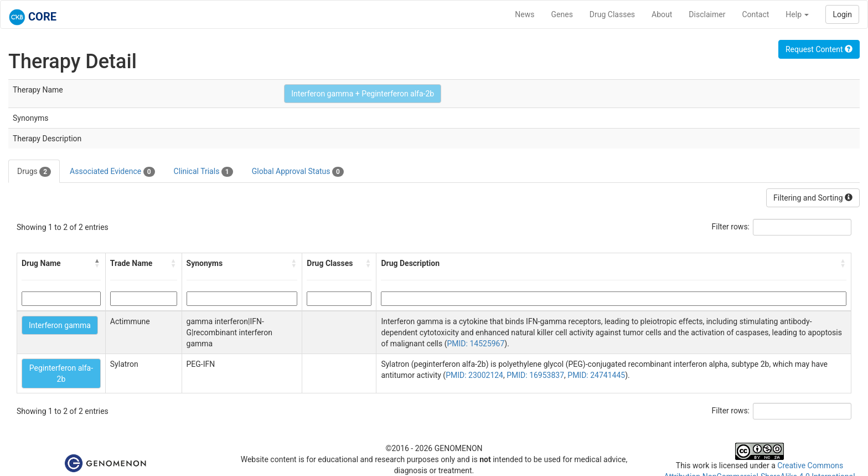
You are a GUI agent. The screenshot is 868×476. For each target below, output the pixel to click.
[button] (97, 263)
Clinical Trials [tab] (203, 172)
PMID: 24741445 (596, 375)
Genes (562, 14)
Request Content (819, 49)
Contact (755, 14)
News (525, 14)
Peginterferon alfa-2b (61, 373)
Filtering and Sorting (813, 198)
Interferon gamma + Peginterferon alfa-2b (363, 94)
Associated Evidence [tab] (112, 172)
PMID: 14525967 (476, 344)
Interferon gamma (60, 325)
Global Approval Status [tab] (298, 172)
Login (842, 14)
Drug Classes (612, 14)
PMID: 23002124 (474, 375)
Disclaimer (707, 14)
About (662, 14)
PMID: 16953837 (535, 375)
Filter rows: (731, 227)
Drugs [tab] (34, 172)
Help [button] (797, 14)
